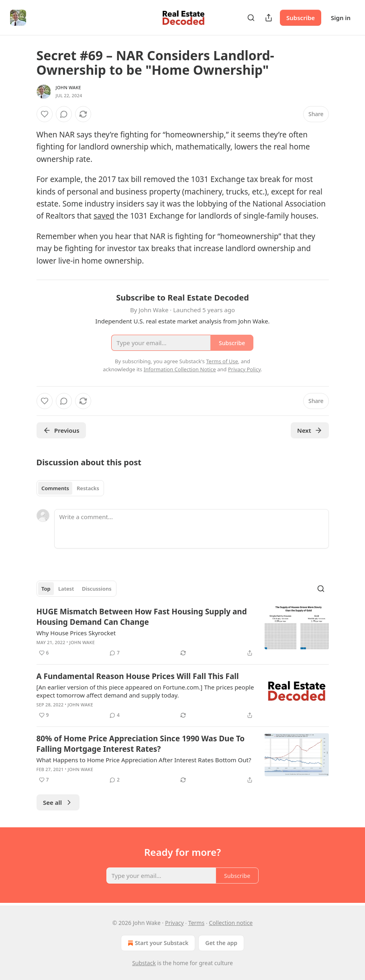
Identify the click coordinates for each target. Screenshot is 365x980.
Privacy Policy (245, 369)
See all (58, 802)
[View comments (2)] (115, 780)
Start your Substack (157, 943)
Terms (196, 923)
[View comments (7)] (115, 653)
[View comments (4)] (115, 715)
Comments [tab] (55, 488)
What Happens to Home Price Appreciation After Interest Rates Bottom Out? (144, 760)
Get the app (221, 943)
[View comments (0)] (64, 114)
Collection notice (231, 923)
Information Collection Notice (180, 369)
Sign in (341, 18)
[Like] (45, 114)
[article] (183, 632)
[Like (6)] (44, 653)
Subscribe (301, 18)
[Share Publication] (269, 18)
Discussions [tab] (97, 589)
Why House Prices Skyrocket (76, 633)
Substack (144, 963)
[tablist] (70, 488)
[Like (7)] (44, 780)
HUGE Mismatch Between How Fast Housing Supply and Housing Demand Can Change (142, 617)
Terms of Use (222, 361)
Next (310, 430)
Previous (61, 430)
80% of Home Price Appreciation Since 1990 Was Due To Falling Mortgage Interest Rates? (141, 744)
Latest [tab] (66, 589)
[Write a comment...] (192, 529)
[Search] (251, 18)
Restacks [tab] (88, 488)
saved (104, 216)
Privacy (174, 923)
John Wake (68, 87)
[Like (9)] (44, 715)
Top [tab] (46, 589)
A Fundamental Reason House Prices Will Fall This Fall (138, 676)
